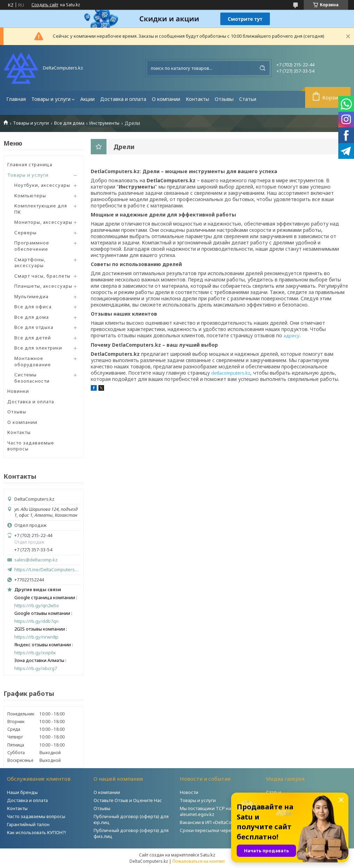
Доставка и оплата (123, 99)
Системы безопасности (32, 378)
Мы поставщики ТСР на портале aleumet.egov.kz (215, 811)
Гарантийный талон (28, 824)
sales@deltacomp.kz (36, 560)
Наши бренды (22, 792)
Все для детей (33, 338)
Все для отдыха (34, 327)
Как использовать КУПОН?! (36, 832)
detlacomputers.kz (231, 373)
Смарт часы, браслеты (42, 276)
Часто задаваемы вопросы (36, 816)
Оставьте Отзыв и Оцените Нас (128, 800)
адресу (292, 336)
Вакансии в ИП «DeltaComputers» (216, 822)
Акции (87, 99)
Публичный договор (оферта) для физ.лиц (131, 833)
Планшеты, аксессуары (43, 286)
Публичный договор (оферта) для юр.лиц (131, 819)
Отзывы (224, 99)
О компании (166, 99)
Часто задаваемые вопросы (31, 446)
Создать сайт (45, 5)
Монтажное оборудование (33, 361)
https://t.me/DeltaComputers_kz (47, 569)
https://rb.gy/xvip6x (35, 653)
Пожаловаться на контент (199, 861)
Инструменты (104, 123)
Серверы (25, 233)
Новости (189, 792)
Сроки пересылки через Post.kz (215, 830)
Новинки (18, 391)
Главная (16, 99)
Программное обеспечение (32, 246)
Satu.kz (208, 855)
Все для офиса (33, 307)
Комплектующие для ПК (41, 209)
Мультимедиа (31, 296)
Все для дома (69, 123)
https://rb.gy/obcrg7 (36, 668)
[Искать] (263, 68)
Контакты (197, 99)
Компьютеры (30, 196)
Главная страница (30, 164)
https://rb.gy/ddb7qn (36, 621)
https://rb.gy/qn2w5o (37, 606)
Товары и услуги (51, 99)
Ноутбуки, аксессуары (42, 185)
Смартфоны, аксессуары (30, 263)
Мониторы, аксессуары (43, 222)
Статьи (248, 99)
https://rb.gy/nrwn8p (36, 637)
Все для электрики (38, 348)
